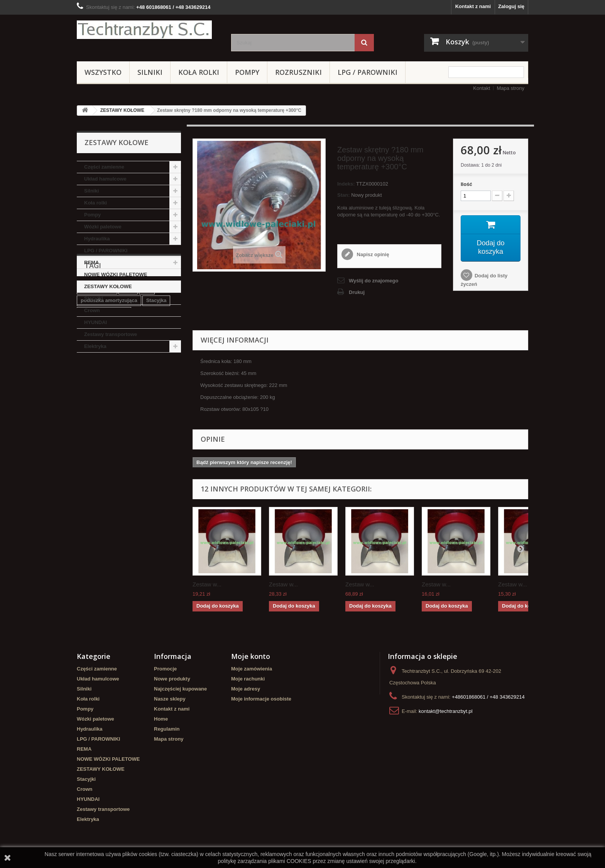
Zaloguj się (511, 6)
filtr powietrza (97, 399)
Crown (92, 310)
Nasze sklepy (170, 699)
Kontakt (482, 88)
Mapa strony (510, 88)
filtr (147, 399)
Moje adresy (246, 689)
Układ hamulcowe (105, 179)
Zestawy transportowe (111, 334)
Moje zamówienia (252, 669)
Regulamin (167, 729)
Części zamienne (104, 167)
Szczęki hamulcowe (104, 422)
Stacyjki (94, 298)
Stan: (344, 195)
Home (161, 719)
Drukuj (357, 292)
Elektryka (95, 346)
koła (171, 434)
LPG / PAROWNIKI (368, 72)
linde (128, 399)
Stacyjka (156, 411)
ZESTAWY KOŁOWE (122, 110)
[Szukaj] (364, 43)
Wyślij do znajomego (373, 281)
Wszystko (103, 72)
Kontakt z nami (473, 6)
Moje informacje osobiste (261, 699)
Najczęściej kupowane (180, 689)
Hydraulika (97, 239)
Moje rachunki (248, 679)
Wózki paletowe (103, 227)
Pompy (247, 72)
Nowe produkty (172, 679)
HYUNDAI (95, 322)
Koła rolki (199, 72)
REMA (91, 263)
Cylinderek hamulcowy (129, 445)
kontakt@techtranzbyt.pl (446, 711)
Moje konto (251, 656)
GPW (87, 445)
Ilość (466, 184)
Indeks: (346, 184)
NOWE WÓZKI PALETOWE (116, 274)
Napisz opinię (372, 254)
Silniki (150, 72)
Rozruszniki (298, 72)
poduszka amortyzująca (109, 411)
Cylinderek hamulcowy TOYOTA (119, 434)
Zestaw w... (207, 584)
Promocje (165, 669)
